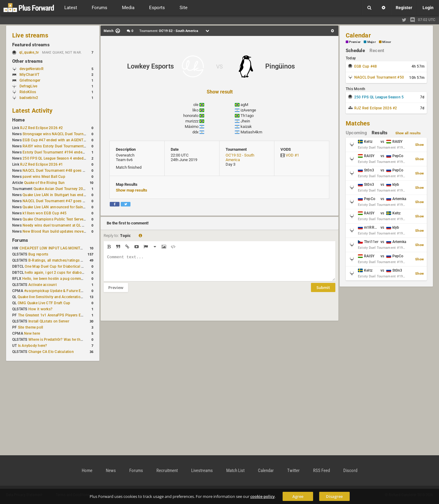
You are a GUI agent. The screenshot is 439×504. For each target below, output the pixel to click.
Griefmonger (30, 80)
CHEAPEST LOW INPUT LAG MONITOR (52, 248)
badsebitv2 (29, 98)
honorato (191, 116)
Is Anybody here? (33, 346)
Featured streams (31, 45)
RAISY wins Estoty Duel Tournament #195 (58, 146)
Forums (20, 240)
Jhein (245, 121)
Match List (235, 471)
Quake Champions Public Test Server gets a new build (68, 219)
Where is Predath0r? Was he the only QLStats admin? (73, 340)
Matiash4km (251, 132)
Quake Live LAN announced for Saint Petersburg (63, 207)
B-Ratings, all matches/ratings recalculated (65, 260)
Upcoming (356, 133)
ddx (195, 132)
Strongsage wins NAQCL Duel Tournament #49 (62, 134)
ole (196, 105)
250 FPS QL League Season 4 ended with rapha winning (70, 158)
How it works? (40, 309)
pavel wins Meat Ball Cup (44, 177)
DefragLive (28, 86)
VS (220, 67)
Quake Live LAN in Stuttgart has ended (55, 195)
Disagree (334, 496)
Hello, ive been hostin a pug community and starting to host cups (78, 279)
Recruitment (167, 471)
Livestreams (202, 471)
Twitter (293, 471)
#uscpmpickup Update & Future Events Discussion (67, 291)
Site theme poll (31, 327)
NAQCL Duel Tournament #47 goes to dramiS (61, 201)
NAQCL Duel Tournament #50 (379, 77)
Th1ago (247, 116)
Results (380, 133)
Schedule (355, 51)
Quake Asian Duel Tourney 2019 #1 (63, 189)
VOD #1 (292, 155)
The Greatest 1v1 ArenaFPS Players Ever (52, 315)
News (111, 471)
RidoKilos (28, 92)
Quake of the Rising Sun (45, 183)
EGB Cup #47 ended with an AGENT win (56, 140)
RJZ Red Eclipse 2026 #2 (42, 128)
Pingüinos (280, 66)
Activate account (43, 285)
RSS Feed (321, 471)
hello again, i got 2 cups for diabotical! (57, 273)
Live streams (30, 35)
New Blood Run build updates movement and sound (67, 231)
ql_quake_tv (29, 52)
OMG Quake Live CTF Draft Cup (44, 303)
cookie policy (262, 496)
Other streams (27, 61)
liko (195, 110)
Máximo (192, 127)
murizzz (192, 121)
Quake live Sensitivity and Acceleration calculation (60, 297)
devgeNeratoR (32, 69)
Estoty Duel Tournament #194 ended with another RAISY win (74, 152)
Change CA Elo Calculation (51, 352)
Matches (358, 123)
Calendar (358, 35)
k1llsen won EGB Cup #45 (45, 213)
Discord (350, 471)
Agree (298, 496)
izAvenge (248, 110)
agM (244, 105)
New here (32, 333)
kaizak (246, 127)
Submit (323, 292)
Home (18, 120)
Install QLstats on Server (49, 321)
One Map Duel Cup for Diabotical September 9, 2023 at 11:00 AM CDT (84, 266)
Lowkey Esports (150, 66)
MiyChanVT (29, 75)
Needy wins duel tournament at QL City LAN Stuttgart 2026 (72, 225)
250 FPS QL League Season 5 (379, 97)
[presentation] (150, 310)
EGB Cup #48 (366, 66)
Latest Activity (32, 111)
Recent (377, 51)
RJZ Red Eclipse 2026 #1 (42, 164)
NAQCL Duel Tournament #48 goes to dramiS (61, 171)
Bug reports (38, 254)
